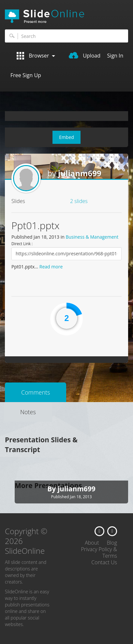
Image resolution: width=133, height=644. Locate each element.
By (52, 489)
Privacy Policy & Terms (99, 552)
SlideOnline (66, 16)
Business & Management (92, 237)
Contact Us (104, 562)
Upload (85, 56)
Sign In (115, 56)
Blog (112, 543)
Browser (36, 56)
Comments (36, 392)
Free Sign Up (26, 75)
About (92, 543)
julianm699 (80, 173)
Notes (28, 412)
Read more (51, 267)
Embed (66, 137)
